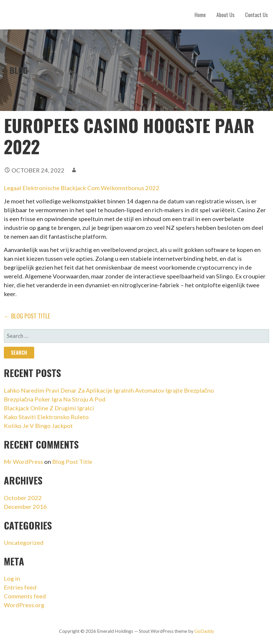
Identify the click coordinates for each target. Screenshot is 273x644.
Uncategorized (24, 542)
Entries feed (20, 587)
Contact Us (256, 15)
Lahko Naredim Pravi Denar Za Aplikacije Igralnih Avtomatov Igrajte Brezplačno (109, 390)
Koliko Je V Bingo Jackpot (38, 426)
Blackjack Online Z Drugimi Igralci (49, 408)
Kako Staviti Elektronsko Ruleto (46, 417)
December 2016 (25, 507)
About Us (225, 15)
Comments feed (25, 596)
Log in (12, 578)
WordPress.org (24, 605)
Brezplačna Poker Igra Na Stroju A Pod (55, 399)
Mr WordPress (23, 462)
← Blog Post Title (27, 316)
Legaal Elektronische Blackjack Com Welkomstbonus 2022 (82, 188)
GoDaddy (204, 631)
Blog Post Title (72, 462)
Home (200, 15)
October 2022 (23, 498)
